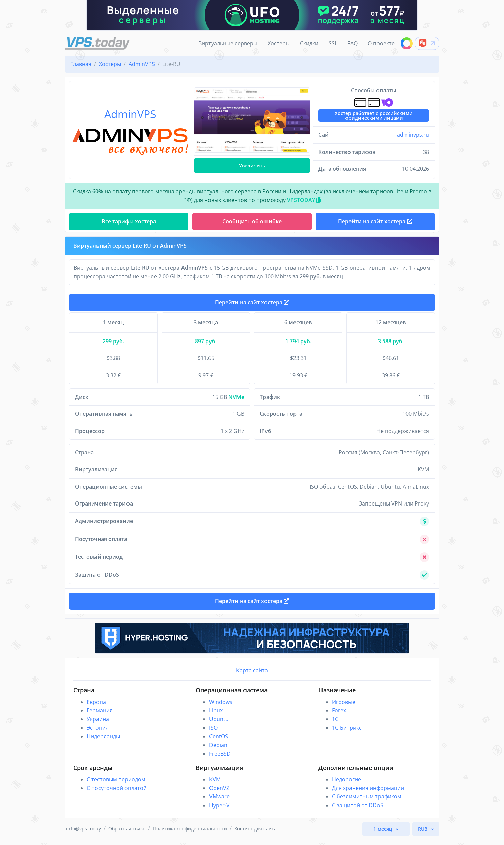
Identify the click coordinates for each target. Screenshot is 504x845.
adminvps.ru (413, 135)
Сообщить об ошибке (252, 221)
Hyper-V (219, 811)
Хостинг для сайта (256, 834)
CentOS (219, 742)
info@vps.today (83, 834)
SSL (333, 43)
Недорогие (346, 785)
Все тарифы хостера (129, 221)
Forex (339, 716)
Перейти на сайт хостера (252, 305)
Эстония (98, 733)
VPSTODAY (304, 200)
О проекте (381, 43)
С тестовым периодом (116, 785)
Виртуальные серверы (228, 43)
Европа (96, 707)
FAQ (353, 43)
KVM (215, 785)
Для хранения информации (368, 793)
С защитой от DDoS (358, 811)
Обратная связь (127, 834)
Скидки (309, 43)
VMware (219, 802)
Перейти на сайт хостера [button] (375, 221)
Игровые (344, 707)
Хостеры (279, 43)
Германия (100, 716)
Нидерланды (103, 742)
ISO (213, 733)
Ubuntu (219, 725)
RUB (423, 834)
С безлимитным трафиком (367, 802)
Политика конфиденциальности (190, 834)
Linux (216, 716)
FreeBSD (220, 759)
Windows (221, 707)
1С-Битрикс (347, 733)
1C (335, 725)
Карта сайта (252, 676)
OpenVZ (219, 793)
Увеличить (252, 166)
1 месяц (383, 834)
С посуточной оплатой (117, 793)
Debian (218, 751)
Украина (98, 725)
